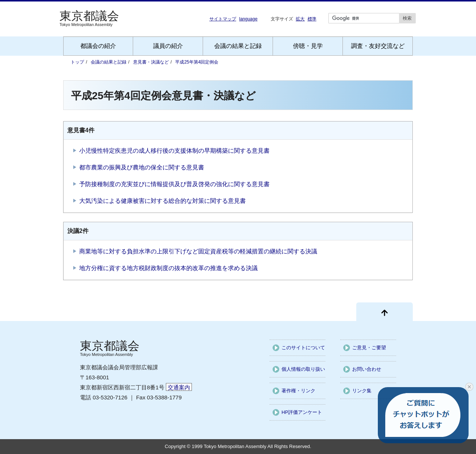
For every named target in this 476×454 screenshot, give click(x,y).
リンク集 (362, 391)
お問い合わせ (367, 369)
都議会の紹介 (98, 46)
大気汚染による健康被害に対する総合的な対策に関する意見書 (163, 201)
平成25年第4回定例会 (197, 62)
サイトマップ (223, 19)
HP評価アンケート (302, 412)
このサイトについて (303, 348)
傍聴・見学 (308, 46)
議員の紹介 (168, 46)
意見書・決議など (151, 62)
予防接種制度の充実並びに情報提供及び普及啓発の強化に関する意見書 (174, 184)
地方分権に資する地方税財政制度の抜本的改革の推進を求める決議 (168, 268)
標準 (312, 19)
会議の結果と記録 (238, 46)
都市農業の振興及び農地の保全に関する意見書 (142, 167)
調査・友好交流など (378, 46)
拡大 (300, 19)
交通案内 (179, 387)
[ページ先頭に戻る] (385, 312)
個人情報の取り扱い (303, 369)
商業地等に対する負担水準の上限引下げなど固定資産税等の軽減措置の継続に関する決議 (198, 251)
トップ (77, 62)
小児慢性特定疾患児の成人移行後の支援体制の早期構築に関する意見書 (174, 151)
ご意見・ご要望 (369, 348)
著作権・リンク (298, 391)
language (248, 19)
